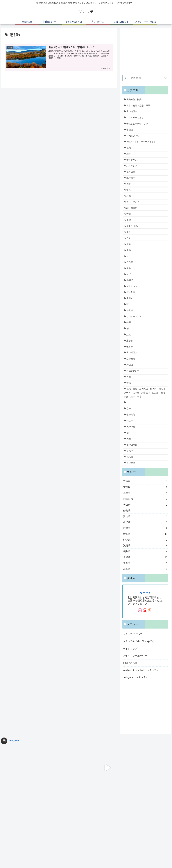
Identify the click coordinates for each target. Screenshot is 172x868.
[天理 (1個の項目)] (145, 439)
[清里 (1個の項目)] (145, 244)
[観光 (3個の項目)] (145, 148)
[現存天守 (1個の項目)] (145, 178)
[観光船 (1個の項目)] (145, 457)
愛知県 (145, 534)
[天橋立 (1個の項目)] (145, 298)
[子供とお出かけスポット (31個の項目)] (145, 124)
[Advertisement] (145, 54)
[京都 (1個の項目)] (145, 409)
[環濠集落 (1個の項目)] (145, 415)
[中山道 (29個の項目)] (145, 130)
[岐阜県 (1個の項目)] (145, 347)
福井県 (145, 551)
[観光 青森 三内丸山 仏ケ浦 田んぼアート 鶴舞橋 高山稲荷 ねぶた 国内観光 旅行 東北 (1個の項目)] (145, 393)
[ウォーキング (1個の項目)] (145, 202)
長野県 (145, 557)
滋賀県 (145, 546)
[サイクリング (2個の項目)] (145, 160)
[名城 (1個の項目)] (145, 196)
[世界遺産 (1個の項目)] (145, 172)
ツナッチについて (132, 634)
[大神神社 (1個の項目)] (145, 427)
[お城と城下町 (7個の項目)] (145, 136)
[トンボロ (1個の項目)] (145, 463)
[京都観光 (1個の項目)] (145, 359)
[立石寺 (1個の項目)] (145, 262)
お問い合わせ (130, 663)
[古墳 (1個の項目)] (145, 214)
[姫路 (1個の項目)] (145, 190)
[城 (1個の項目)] (145, 256)
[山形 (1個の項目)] (145, 250)
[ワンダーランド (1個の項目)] (145, 317)
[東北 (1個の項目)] (145, 220)
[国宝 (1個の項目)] (145, 184)
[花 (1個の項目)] (145, 403)
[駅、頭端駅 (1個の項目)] (145, 208)
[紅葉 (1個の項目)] (145, 335)
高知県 (145, 569)
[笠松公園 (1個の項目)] (145, 292)
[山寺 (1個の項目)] (145, 232)
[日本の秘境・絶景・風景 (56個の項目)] (145, 106)
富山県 (145, 516)
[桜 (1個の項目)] (145, 329)
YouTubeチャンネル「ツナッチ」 (141, 670)
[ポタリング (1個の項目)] (145, 286)
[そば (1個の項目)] (145, 274)
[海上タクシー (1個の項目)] (145, 371)
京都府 (145, 487)
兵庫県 (145, 493)
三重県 (145, 481)
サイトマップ (130, 649)
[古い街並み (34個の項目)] (145, 112)
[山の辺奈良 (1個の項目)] (145, 445)
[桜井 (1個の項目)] (145, 433)
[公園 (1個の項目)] (145, 323)
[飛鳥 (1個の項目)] (145, 268)
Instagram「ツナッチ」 (135, 677)
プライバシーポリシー (135, 656)
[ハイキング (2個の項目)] (145, 166)
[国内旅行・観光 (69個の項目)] (145, 100)
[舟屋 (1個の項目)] (145, 377)
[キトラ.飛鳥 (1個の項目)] (145, 226)
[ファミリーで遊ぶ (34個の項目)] (145, 118)
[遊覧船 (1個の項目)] (145, 311)
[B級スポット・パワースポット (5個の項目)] (145, 142)
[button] (166, 78)
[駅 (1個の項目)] (145, 305)
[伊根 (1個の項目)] (145, 383)
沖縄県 (145, 540)
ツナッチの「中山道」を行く (139, 641)
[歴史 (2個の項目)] (145, 154)
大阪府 (145, 505)
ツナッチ (145, 593)
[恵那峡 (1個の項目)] (145, 341)
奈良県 (145, 511)
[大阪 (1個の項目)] (145, 238)
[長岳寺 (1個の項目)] (145, 421)
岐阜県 (145, 528)
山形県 (145, 522)
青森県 (145, 563)
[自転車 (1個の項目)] (145, 451)
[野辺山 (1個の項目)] (145, 365)
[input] (145, 78)
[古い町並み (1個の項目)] (145, 353)
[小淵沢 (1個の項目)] (145, 280)
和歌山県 (145, 499)
